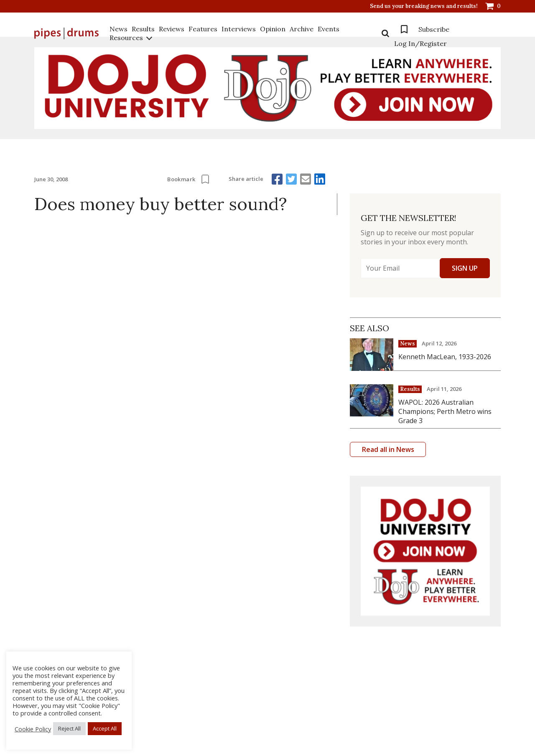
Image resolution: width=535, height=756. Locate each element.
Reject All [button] (69, 728)
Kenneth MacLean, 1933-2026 (445, 357)
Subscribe (434, 29)
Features (203, 29)
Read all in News (388, 449)
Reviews (172, 29)
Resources (126, 38)
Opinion (273, 29)
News (118, 29)
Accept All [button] (105, 728)
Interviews (239, 29)
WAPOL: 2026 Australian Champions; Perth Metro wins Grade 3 (445, 411)
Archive (302, 29)
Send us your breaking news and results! (424, 6)
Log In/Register (420, 43)
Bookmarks (404, 29)
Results (143, 29)
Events (329, 29)
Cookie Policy (33, 729)
